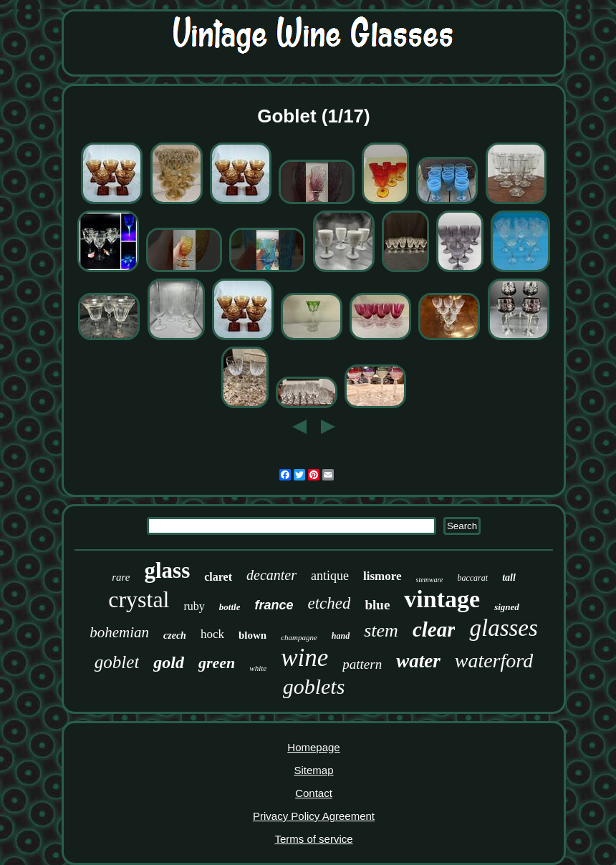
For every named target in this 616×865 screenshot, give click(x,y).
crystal (139, 599)
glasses (503, 628)
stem (381, 630)
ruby (194, 606)
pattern (362, 664)
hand (341, 636)
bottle (230, 607)
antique (330, 576)
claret (218, 577)
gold (169, 662)
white (258, 668)
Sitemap (313, 770)
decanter (271, 575)
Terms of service (313, 839)
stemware (430, 580)
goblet (117, 662)
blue (377, 605)
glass (167, 570)
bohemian (119, 632)
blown (252, 635)
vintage (442, 599)
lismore (382, 576)
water (418, 661)
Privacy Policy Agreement (314, 816)
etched (329, 603)
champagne (299, 637)
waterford (494, 661)
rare (121, 577)
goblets (314, 686)
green (217, 663)
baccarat (472, 578)
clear (434, 629)
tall (509, 578)
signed (507, 607)
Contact (314, 793)
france (274, 605)
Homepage (313, 747)
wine (304, 658)
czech (175, 636)
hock (212, 634)
